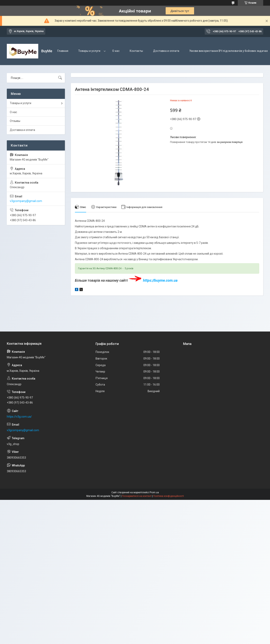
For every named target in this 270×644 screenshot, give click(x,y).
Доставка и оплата (166, 51)
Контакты (136, 51)
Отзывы (15, 121)
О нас (116, 51)
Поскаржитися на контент (137, 496)
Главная (63, 51)
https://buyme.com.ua (160, 280)
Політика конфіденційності (169, 496)
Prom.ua (154, 492)
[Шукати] (60, 78)
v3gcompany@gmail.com (26, 201)
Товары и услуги (89, 51)
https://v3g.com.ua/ (19, 417)
